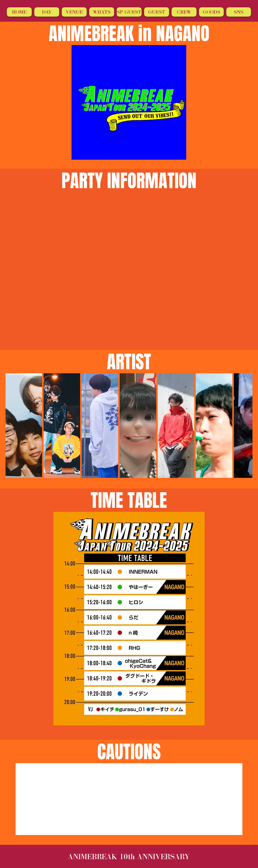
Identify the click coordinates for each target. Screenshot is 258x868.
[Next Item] (244, 426)
